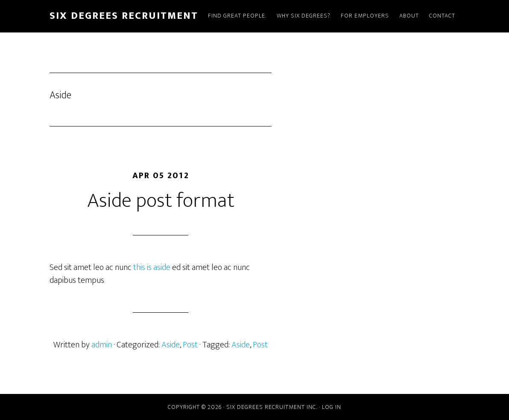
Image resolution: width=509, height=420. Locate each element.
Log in (332, 407)
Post (190, 345)
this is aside (152, 267)
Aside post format (161, 201)
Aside (171, 345)
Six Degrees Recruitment (124, 16)
